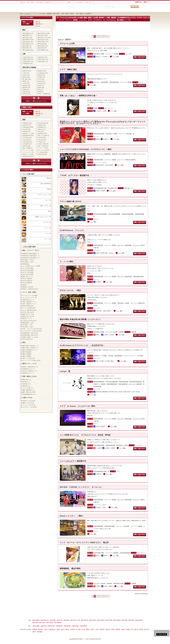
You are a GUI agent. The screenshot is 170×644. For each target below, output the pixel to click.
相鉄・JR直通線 (27, 148)
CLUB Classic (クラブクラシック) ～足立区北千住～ (82, 345)
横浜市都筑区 (42, 50)
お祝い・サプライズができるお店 (32, 329)
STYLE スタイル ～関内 (70, 290)
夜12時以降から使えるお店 (30, 335)
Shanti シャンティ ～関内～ (72, 516)
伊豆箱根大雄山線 (27, 156)
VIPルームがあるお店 (28, 358)
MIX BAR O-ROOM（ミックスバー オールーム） (81, 487)
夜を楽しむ (39, 24)
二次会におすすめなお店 (29, 321)
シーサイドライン (27, 152)
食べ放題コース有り (28, 262)
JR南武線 (25, 129)
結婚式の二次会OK (28, 287)
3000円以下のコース (28, 300)
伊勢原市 (40, 83)
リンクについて (56, 615)
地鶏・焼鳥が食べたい (29, 390)
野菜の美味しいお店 (28, 323)
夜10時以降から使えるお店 (30, 333)
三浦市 (25, 73)
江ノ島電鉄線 (41, 152)
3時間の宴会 (26, 264)
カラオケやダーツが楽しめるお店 (32, 331)
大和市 (25, 83)
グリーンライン (27, 150)
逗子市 (40, 79)
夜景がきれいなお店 (28, 316)
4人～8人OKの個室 (28, 268)
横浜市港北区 (26, 42)
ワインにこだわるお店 (29, 405)
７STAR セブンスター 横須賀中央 (74, 175)
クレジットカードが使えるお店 (31, 360)
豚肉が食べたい (27, 386)
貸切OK (24, 285)
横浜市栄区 (26, 48)
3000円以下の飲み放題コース (31, 254)
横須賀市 (40, 71)
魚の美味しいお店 (27, 325)
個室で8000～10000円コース (31, 348)
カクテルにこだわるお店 (29, 407)
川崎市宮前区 (42, 62)
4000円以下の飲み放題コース (31, 256)
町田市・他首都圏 (43, 94)
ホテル (38, 26)
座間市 (40, 85)
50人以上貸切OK (27, 283)
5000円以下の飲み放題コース (31, 258)
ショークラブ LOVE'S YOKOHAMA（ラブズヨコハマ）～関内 (86, 149)
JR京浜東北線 (41, 123)
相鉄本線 (25, 146)
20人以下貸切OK (27, 279)
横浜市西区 (26, 35)
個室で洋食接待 (27, 356)
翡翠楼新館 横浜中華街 (70, 569)
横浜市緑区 (26, 46)
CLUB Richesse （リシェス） (72, 230)
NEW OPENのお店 (28, 306)
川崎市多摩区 (26, 62)
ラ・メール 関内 (66, 262)
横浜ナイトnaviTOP (25, 14)
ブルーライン (41, 148)
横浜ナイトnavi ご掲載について (29, 615)
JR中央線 (40, 131)
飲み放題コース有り (28, 260)
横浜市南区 (26, 38)
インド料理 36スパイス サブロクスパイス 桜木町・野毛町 (85, 435)
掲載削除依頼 (45, 615)
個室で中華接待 (27, 354)
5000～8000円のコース (29, 304)
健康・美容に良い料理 (29, 392)
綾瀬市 (40, 88)
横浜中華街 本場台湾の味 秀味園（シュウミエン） (81, 319)
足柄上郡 (25, 92)
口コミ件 (116, 57)
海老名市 (25, 85)
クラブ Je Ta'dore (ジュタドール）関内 (77, 406)
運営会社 (89, 615)
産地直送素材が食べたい (29, 394)
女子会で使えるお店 (28, 312)
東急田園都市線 (27, 136)
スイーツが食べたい (28, 388)
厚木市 (40, 81)
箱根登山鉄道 (41, 154)
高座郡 (25, 90)
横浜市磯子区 (26, 40)
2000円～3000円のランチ (30, 371)
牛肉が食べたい (27, 384)
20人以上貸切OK (27, 281)
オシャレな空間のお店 (29, 308)
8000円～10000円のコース (30, 367)
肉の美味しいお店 (27, 327)
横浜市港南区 (26, 44)
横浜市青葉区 (26, 50)
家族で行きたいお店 (28, 314)
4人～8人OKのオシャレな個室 (31, 266)
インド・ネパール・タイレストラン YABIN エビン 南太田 (84, 543)
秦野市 (25, 81)
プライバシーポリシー (77, 615)
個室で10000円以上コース (30, 350)
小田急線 (40, 142)
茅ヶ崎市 (25, 79)
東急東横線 (41, 133)
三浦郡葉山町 (42, 73)
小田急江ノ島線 (42, 144)
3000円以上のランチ (28, 373)
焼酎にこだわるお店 (28, 403)
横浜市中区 (41, 35)
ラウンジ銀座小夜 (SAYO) (70, 201)
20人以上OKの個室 (28, 272)
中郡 (39, 90)
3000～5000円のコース (29, 302)
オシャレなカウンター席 (29, 298)
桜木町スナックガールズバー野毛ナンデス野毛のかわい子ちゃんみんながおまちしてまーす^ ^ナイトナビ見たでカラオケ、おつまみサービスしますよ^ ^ (103, 123)
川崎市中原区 (26, 59)
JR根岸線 (25, 125)
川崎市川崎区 (26, 57)
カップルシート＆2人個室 (30, 295)
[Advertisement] (103, 29)
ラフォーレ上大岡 (67, 44)
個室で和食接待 (27, 352)
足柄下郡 (25, 94)
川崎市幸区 (41, 57)
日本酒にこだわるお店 (29, 401)
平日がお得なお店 (27, 339)
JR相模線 (25, 131)
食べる (38, 22)
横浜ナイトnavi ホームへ (101, 615)
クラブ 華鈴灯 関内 (68, 70)
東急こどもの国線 (42, 136)
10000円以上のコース (29, 369)
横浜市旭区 (41, 44)
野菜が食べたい (27, 380)
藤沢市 (25, 77)
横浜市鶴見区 (26, 33)
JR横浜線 (40, 129)
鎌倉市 (40, 75)
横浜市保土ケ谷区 (43, 38)
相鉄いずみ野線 (42, 146)
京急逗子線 (41, 140)
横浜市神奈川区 (42, 33)
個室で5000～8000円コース (30, 346)
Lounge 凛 (65, 371)
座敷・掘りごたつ (27, 276)
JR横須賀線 (26, 123)
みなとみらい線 (42, 150)
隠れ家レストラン (27, 318)
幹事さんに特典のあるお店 (30, 289)
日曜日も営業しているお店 (30, 337)
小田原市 (40, 77)
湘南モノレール (27, 154)
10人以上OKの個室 (28, 270)
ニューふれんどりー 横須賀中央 (73, 461)
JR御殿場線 (41, 127)
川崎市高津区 (42, 59)
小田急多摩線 (26, 144)
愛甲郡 (40, 92)
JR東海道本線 (26, 127)
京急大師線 (26, 140)
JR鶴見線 (40, 125)
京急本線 (40, 138)
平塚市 (25, 75)
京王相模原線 (26, 138)
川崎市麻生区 (26, 64)
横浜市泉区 (41, 48)
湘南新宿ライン (27, 133)
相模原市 (25, 71)
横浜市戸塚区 (42, 42)
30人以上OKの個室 (28, 274)
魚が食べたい (26, 382)
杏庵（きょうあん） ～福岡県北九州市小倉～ (78, 96)
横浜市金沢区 (42, 40)
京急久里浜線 (26, 142)
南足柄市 (25, 88)
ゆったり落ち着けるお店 (29, 310)
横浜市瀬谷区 (42, 46)
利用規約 (65, 615)
